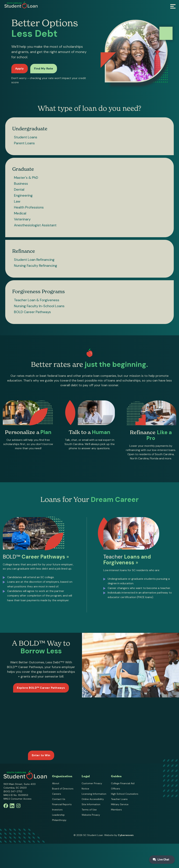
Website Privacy (91, 815)
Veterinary (22, 219)
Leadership (58, 815)
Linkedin (12, 806)
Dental (19, 189)
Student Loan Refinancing (34, 260)
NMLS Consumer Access (17, 799)
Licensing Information (94, 794)
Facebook (6, 806)
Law (17, 201)
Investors (57, 810)
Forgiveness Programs (39, 291)
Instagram (18, 806)
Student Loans (26, 137)
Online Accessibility (93, 799)
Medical (20, 213)
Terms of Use (89, 810)
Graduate (23, 169)
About (56, 783)
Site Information (91, 804)
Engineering (23, 195)
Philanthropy (59, 820)
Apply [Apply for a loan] (20, 68)
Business (21, 184)
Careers (57, 794)
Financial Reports (62, 804)
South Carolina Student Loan (21, 5)
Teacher (127, 561)
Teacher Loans (119, 799)
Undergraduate (30, 129)
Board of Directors (63, 789)
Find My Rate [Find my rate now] (44, 68)
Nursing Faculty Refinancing (36, 266)
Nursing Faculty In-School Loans (39, 306)
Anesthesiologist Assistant (35, 225)
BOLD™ (36, 558)
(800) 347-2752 (13, 791)
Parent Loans (24, 143)
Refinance (24, 251)
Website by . (119, 835)
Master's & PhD (26, 178)
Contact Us (59, 799)
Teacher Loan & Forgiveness (37, 300)
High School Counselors (125, 794)
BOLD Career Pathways (32, 312)
